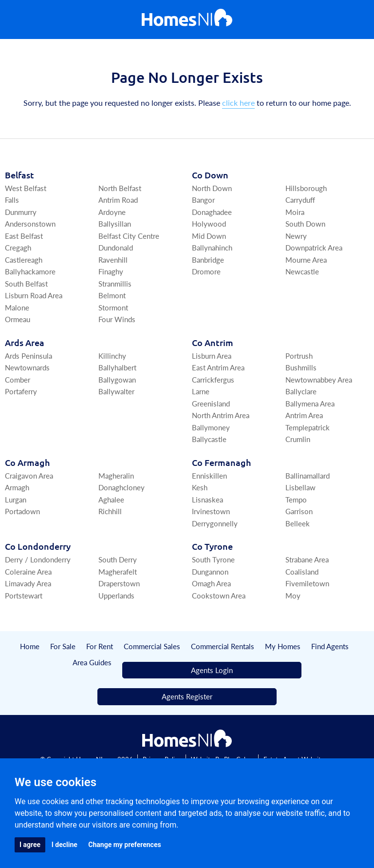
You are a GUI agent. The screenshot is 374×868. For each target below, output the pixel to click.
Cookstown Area (219, 595)
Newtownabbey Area (319, 379)
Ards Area (25, 342)
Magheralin (116, 475)
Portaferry (21, 391)
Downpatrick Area (314, 247)
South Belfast (26, 283)
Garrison (299, 511)
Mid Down (209, 236)
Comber (18, 379)
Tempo (296, 499)
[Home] (187, 20)
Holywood (209, 223)
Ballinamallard (308, 475)
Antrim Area (304, 415)
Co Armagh (27, 462)
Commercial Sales (152, 646)
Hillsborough (306, 188)
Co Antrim (213, 342)
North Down (212, 188)
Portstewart (24, 595)
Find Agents (330, 646)
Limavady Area (28, 583)
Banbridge (208, 260)
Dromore (206, 271)
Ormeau (18, 319)
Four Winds (117, 319)
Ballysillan (115, 223)
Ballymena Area (310, 403)
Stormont (113, 307)
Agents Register (187, 696)
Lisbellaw (300, 487)
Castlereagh (24, 260)
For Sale (63, 646)
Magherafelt (118, 571)
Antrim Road (118, 200)
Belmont (112, 295)
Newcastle (302, 271)
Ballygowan (117, 379)
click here (238, 103)
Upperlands (116, 595)
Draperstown (119, 583)
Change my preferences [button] (124, 845)
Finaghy (111, 271)
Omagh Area (211, 583)
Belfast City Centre (129, 236)
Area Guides (92, 662)
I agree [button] (30, 845)
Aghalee (111, 499)
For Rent (100, 646)
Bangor (203, 200)
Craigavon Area (29, 475)
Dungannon (210, 571)
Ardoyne (112, 212)
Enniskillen (209, 475)
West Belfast (26, 188)
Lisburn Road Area (34, 295)
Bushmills (301, 367)
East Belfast (24, 236)
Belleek (298, 523)
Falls (12, 200)
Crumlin (298, 439)
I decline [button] (65, 845)
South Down (305, 223)
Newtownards (27, 367)
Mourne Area (306, 260)
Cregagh (18, 247)
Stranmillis (115, 283)
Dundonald (116, 247)
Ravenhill (113, 260)
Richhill (110, 511)
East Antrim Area (218, 367)
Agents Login (212, 670)
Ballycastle (209, 439)
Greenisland (211, 403)
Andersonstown (30, 223)
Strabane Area (307, 559)
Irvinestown (211, 511)
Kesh (200, 487)
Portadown (22, 511)
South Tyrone (213, 559)
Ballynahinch (212, 247)
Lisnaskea (207, 499)
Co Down (210, 175)
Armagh (17, 487)
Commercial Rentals (223, 646)
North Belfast (120, 188)
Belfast (19, 175)
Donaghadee (212, 212)
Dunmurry (21, 212)
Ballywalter (116, 391)
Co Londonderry (38, 546)
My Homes (283, 646)
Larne (201, 391)
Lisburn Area (212, 356)
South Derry (118, 559)
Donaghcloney (122, 487)
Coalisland (302, 571)
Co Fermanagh (221, 462)
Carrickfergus (213, 379)
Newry (296, 236)
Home (30, 646)
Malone (17, 307)
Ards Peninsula (28, 356)
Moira (295, 212)
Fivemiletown (307, 583)
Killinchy (112, 356)
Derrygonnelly (215, 523)
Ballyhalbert (117, 367)
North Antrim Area (221, 415)
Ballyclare (301, 391)
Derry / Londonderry (38, 559)
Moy (293, 595)
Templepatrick (308, 427)
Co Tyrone (212, 546)
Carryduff (300, 200)
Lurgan (16, 499)
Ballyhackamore (30, 271)
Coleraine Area (28, 571)
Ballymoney (211, 427)
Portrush (299, 356)
